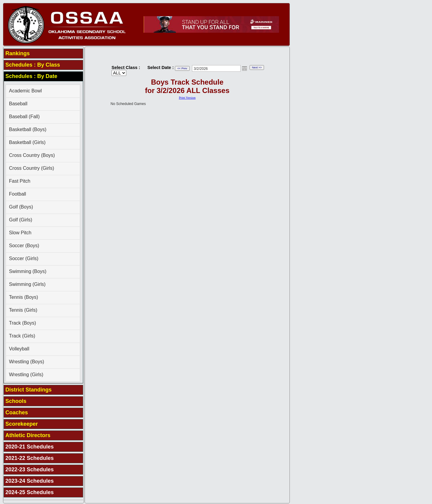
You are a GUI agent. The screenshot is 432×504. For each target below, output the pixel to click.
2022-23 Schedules (30, 469)
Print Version (187, 98)
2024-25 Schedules (30, 492)
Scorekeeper (22, 424)
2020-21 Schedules (30, 447)
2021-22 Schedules (30, 458)
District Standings (28, 390)
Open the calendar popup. (244, 68)
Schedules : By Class (33, 65)
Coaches (17, 412)
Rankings (18, 53)
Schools (16, 401)
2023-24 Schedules (30, 481)
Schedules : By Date (31, 76)
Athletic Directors (28, 435)
